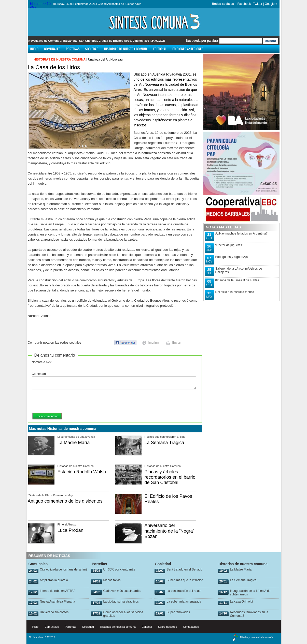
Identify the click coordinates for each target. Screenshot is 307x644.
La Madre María (74, 443)
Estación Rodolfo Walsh (82, 472)
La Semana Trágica (164, 443)
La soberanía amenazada (184, 602)
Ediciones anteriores (188, 49)
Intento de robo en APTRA (58, 591)
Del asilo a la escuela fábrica (235, 292)
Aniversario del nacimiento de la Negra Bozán (169, 531)
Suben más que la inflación (185, 580)
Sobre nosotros (168, 627)
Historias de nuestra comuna (126, 49)
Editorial (160, 49)
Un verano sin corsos (54, 612)
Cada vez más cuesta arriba (122, 591)
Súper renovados (178, 612)
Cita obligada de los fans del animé (64, 569)
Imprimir (154, 343)
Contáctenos (191, 627)
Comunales (52, 49)
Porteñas (73, 49)
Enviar (177, 343)
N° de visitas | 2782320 (42, 637)
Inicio (34, 49)
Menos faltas (112, 580)
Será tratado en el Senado (185, 569)
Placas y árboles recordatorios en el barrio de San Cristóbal (170, 477)
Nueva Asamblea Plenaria (58, 602)
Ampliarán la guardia (54, 580)
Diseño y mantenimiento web (256, 637)
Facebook (244, 4)
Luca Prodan (71, 530)
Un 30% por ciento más (119, 569)
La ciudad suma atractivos (121, 602)
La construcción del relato (184, 591)
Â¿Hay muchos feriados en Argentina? (241, 233)
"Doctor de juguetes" (229, 245)
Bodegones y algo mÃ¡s (232, 257)
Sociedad (92, 49)
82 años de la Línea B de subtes (237, 280)
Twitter (258, 4)
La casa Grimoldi (242, 602)
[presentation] (71, 401)
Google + (271, 4)
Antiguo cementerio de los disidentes (65, 501)
